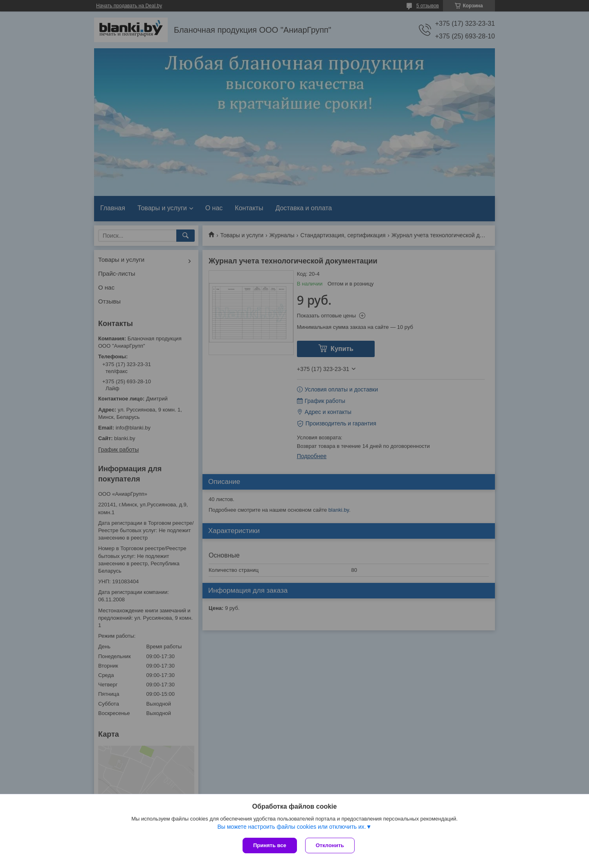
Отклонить (330, 845)
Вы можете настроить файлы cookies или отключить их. (291, 827)
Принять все (270, 845)
